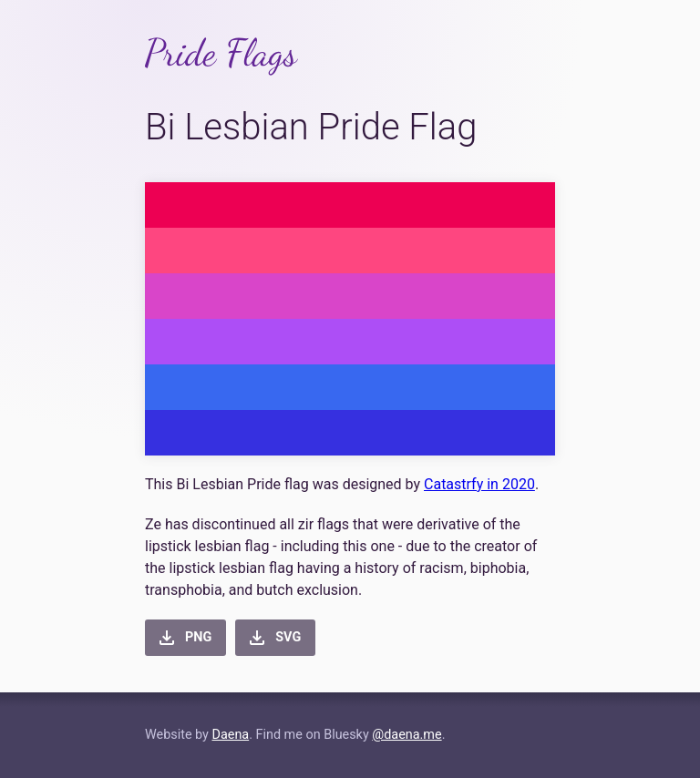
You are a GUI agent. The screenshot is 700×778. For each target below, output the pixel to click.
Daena (230, 735)
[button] (185, 638)
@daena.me (407, 735)
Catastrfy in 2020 (479, 484)
